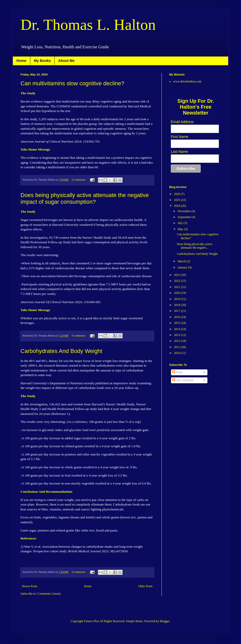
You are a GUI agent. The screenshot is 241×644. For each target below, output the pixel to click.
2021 (178, 287)
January (183, 267)
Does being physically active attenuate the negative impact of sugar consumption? (85, 198)
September (185, 217)
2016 (178, 317)
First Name (179, 137)
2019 (178, 299)
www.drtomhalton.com (187, 81)
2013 (178, 335)
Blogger (165, 621)
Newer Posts (29, 586)
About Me (66, 61)
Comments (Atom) (49, 594)
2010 (178, 353)
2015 (178, 323)
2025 (178, 200)
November (185, 211)
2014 (178, 329)
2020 (178, 293)
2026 (178, 194)
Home (21, 61)
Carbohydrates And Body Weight (61, 351)
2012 (178, 341)
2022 (178, 281)
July (181, 223)
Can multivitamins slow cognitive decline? (72, 83)
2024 (178, 206)
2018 (178, 305)
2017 (178, 311)
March (182, 261)
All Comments (183, 380)
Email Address (182, 122)
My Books (42, 61)
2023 (178, 275)
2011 (178, 347)
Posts (177, 372)
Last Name (179, 152)
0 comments (78, 180)
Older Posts (145, 586)
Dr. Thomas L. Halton (88, 25)
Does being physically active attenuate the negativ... (195, 246)
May (181, 229)
